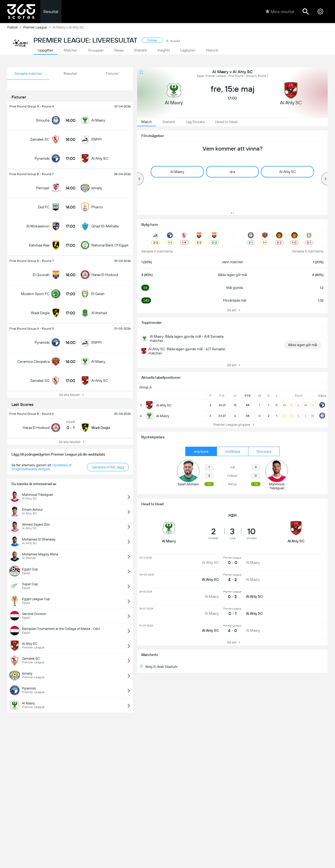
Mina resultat (280, 12)
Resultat (51, 12)
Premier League (38, 27)
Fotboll (15, 27)
